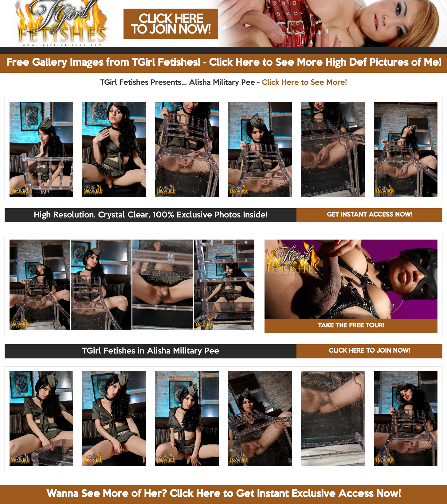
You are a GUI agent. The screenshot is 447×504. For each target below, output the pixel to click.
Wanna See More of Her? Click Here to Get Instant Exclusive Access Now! (223, 494)
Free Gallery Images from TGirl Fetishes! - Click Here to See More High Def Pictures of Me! (224, 63)
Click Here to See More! (304, 83)
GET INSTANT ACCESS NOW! (370, 215)
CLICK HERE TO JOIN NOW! (369, 351)
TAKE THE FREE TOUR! (351, 326)
